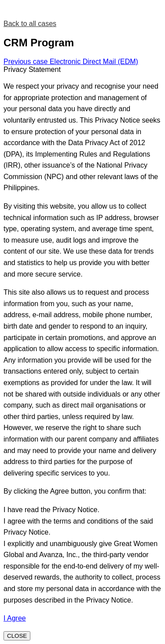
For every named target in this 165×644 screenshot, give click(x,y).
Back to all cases (30, 24)
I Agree (15, 618)
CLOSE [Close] (17, 636)
